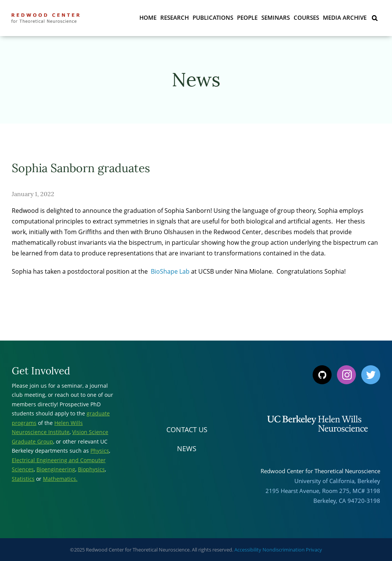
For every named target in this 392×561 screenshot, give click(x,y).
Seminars (276, 17)
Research (175, 17)
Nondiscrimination (284, 550)
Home (148, 17)
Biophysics (91, 469)
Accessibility (248, 550)
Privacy (314, 550)
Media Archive (345, 17)
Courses (306, 17)
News (187, 448)
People (247, 17)
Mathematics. (60, 479)
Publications (213, 17)
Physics (100, 451)
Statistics (23, 479)
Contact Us (187, 429)
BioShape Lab (170, 271)
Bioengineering (56, 469)
